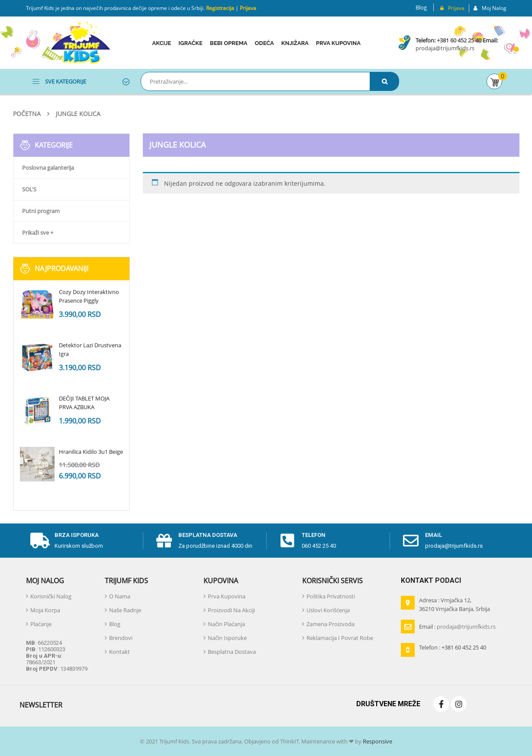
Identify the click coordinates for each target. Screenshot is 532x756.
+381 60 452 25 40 (459, 40)
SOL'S (29, 189)
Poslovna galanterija (48, 168)
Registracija (219, 8)
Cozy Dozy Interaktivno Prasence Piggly (89, 296)
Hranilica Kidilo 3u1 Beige (91, 452)
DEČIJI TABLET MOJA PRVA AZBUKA (84, 403)
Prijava (248, 8)
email (434, 535)
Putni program (41, 211)
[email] (411, 541)
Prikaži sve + (38, 233)
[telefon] (287, 541)
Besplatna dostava (208, 535)
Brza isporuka (77, 535)
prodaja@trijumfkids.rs (445, 48)
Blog (421, 7)
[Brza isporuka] (40, 541)
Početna (27, 114)
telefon (314, 535)
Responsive (377, 741)
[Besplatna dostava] (164, 541)
